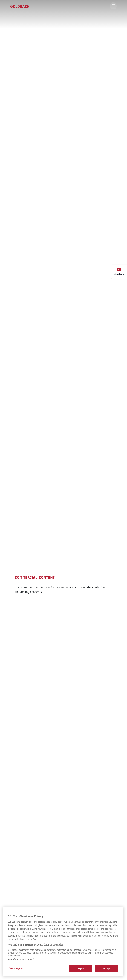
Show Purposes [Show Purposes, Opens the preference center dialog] (16, 968)
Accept (107, 968)
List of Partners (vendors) (21, 959)
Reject (81, 968)
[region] (63, 942)
